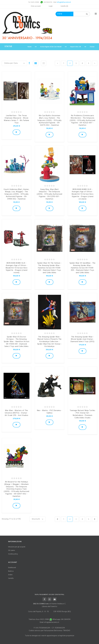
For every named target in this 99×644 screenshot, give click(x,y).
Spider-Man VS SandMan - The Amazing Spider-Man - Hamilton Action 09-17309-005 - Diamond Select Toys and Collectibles (82, 268)
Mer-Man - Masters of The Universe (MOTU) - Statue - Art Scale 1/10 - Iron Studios (16, 413)
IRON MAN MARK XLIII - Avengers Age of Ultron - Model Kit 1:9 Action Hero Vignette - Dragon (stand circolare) (83, 194)
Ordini (10, 575)
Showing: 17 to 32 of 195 (11, 519)
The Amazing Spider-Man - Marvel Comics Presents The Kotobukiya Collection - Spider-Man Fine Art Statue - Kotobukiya (50, 342)
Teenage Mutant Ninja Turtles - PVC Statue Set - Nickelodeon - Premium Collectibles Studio (82, 414)
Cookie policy (13, 554)
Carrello (11, 578)
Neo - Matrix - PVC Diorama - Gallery (50, 412)
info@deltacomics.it (64, 2)
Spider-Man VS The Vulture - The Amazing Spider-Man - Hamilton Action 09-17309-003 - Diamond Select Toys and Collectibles (49, 268)
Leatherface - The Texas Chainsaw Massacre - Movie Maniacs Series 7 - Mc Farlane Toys (16, 119)
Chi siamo (12, 550)
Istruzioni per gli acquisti (17, 547)
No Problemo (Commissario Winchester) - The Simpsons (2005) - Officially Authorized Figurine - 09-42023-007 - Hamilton (82, 120)
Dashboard (12, 568)
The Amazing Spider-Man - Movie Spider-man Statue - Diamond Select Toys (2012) (82, 339)
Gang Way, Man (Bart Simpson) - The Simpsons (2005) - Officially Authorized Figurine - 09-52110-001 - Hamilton (49, 194)
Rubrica (11, 571)
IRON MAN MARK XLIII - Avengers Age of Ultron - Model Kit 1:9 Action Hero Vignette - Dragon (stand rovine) (17, 268)
